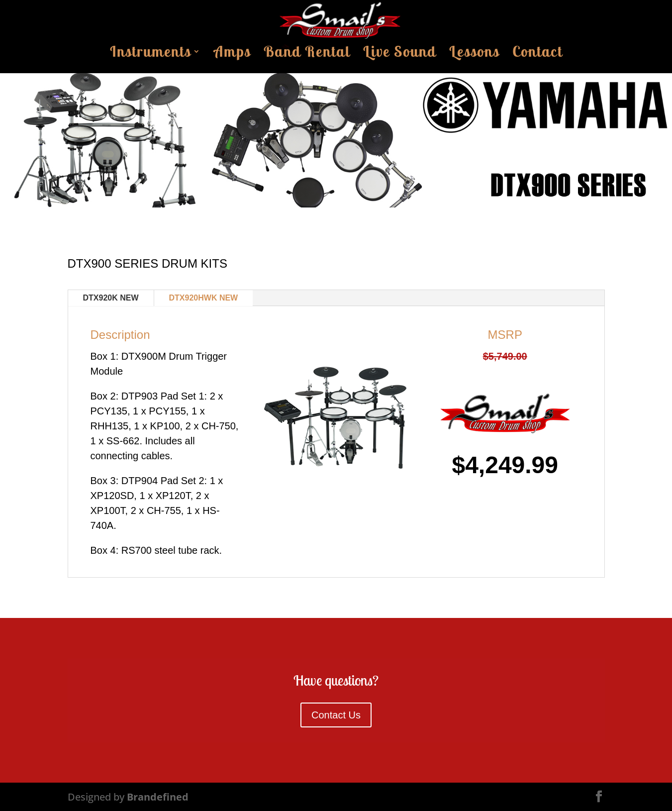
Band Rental (307, 54)
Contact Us (336, 715)
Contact (537, 54)
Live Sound (400, 54)
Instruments (150, 54)
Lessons (474, 54)
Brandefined (158, 797)
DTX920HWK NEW (204, 298)
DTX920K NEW (111, 298)
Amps (232, 54)
